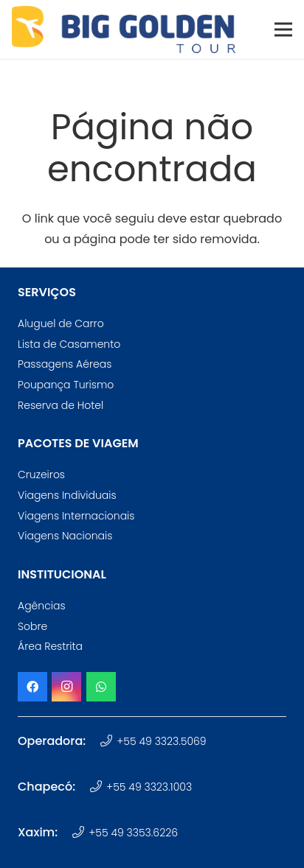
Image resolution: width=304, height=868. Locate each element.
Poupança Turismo (66, 385)
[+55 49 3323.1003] (98, 787)
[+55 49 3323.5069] (108, 741)
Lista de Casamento (69, 344)
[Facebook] (32, 687)
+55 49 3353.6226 (133, 833)
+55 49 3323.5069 (161, 741)
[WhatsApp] (101, 687)
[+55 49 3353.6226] (80, 833)
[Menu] (283, 29)
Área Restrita (50, 646)
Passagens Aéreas (65, 364)
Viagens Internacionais (76, 516)
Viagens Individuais (67, 495)
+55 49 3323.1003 (149, 787)
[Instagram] (66, 687)
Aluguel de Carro (61, 323)
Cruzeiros (41, 475)
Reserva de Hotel (61, 405)
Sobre (32, 626)
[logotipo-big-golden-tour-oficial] (124, 29)
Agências (42, 606)
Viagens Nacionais (65, 536)
